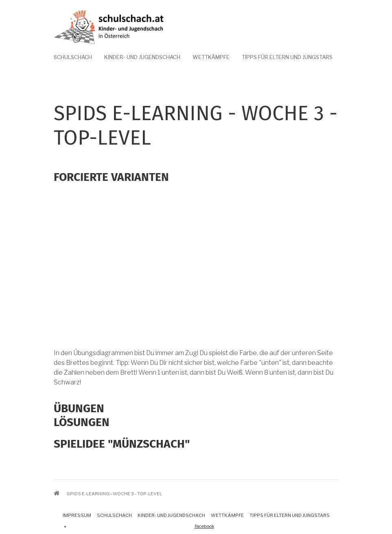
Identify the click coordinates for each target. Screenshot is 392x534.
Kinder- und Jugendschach (142, 57)
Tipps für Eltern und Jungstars (287, 57)
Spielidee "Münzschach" (122, 444)
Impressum (77, 515)
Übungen (79, 408)
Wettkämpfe (211, 57)
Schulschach (73, 57)
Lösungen (82, 422)
